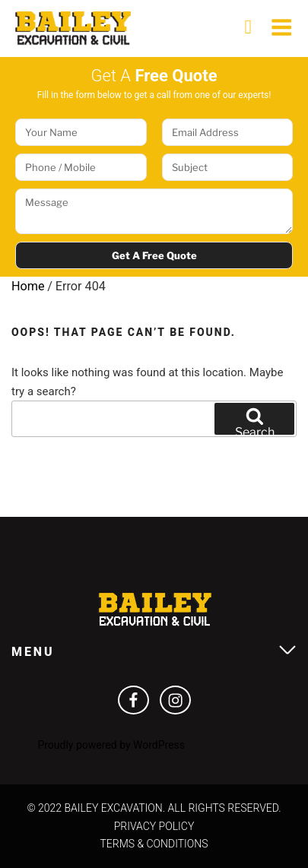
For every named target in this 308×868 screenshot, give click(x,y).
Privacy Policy (154, 826)
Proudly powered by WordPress (111, 745)
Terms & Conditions (154, 844)
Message (154, 211)
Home (28, 286)
